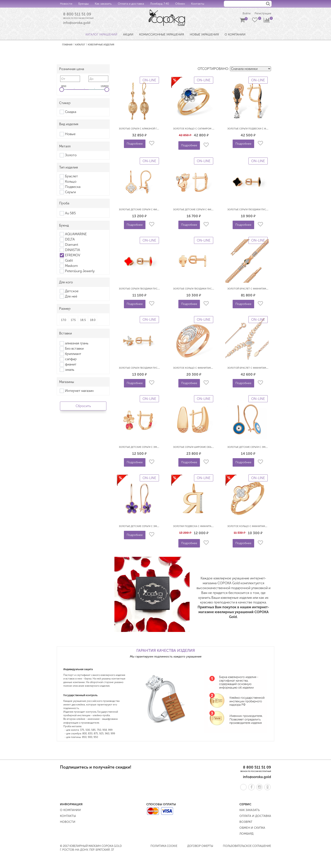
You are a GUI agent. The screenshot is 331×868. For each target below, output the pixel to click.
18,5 (83, 320)
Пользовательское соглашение (247, 846)
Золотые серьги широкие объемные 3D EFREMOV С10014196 (210, 448)
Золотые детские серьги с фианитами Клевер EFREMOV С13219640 (160, 210)
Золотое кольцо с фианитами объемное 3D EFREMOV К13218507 (213, 368)
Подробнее (135, 144)
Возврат (246, 822)
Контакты (198, 4)
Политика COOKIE (164, 846)
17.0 (64, 320)
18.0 (93, 320)
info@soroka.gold (77, 23)
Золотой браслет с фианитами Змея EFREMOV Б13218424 (263, 368)
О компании (70, 810)
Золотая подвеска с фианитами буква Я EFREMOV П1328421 (210, 527)
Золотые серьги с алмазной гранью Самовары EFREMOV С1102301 (160, 129)
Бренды (83, 4)
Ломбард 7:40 (160, 4)
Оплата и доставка (131, 4)
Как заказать (103, 4)
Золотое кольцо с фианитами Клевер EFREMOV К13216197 (263, 527)
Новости (66, 4)
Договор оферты (200, 846)
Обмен (180, 4)
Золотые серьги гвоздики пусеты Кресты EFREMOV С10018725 (212, 289)
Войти (245, 14)
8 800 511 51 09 (78, 15)
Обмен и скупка (252, 828)
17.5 (73, 320)
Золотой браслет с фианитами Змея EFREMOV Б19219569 (263, 289)
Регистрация (262, 14)
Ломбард (246, 834)
